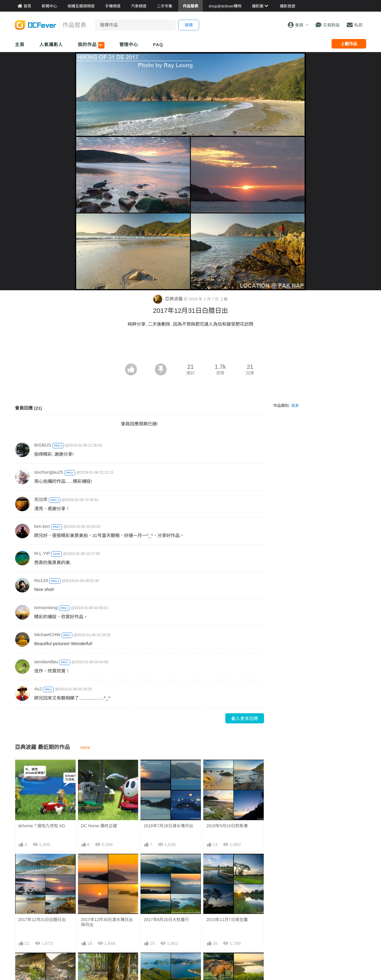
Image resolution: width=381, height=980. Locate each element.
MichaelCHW (47, 635)
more (85, 748)
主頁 (20, 45)
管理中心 (129, 45)
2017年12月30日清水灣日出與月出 (107, 922)
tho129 (41, 580)
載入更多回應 (245, 718)
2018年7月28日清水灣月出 (168, 826)
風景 (295, 406)
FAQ (158, 45)
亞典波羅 (169, 299)
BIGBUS (43, 445)
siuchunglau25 (49, 472)
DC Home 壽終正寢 (99, 826)
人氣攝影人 (51, 45)
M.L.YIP (42, 553)
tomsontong (46, 607)
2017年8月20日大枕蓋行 (166, 920)
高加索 (41, 499)
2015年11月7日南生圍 (227, 920)
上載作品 (349, 44)
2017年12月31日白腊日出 (42, 920)
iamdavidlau (46, 662)
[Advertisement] (190, 347)
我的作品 (91, 45)
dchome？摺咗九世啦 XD (42, 826)
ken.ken (42, 526)
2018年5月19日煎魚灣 (227, 826)
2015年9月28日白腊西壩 (229, 963)
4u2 (38, 689)
